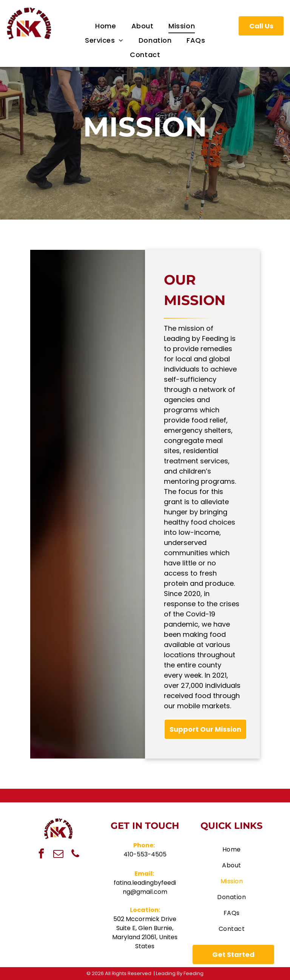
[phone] (76, 855)
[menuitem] (106, 26)
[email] (59, 855)
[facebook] (42, 855)
